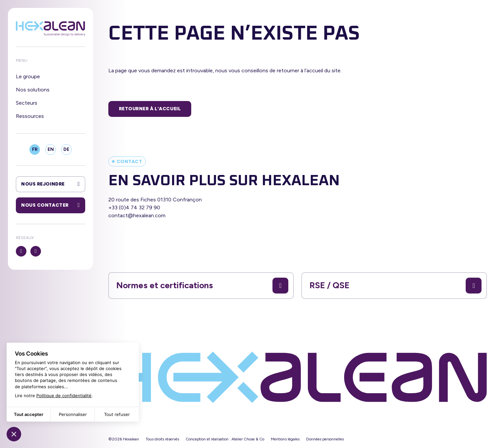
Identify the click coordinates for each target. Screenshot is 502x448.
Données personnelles (325, 439)
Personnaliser (73, 414)
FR (35, 149)
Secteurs (27, 103)
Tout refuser (117, 414)
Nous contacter (51, 205)
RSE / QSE (395, 286)
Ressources (30, 116)
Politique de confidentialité (64, 396)
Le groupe (28, 76)
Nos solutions (33, 90)
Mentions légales (285, 439)
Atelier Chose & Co (248, 439)
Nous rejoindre (51, 184)
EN (51, 149)
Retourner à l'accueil (150, 109)
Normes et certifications (202, 286)
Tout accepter (29, 414)
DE (66, 149)
